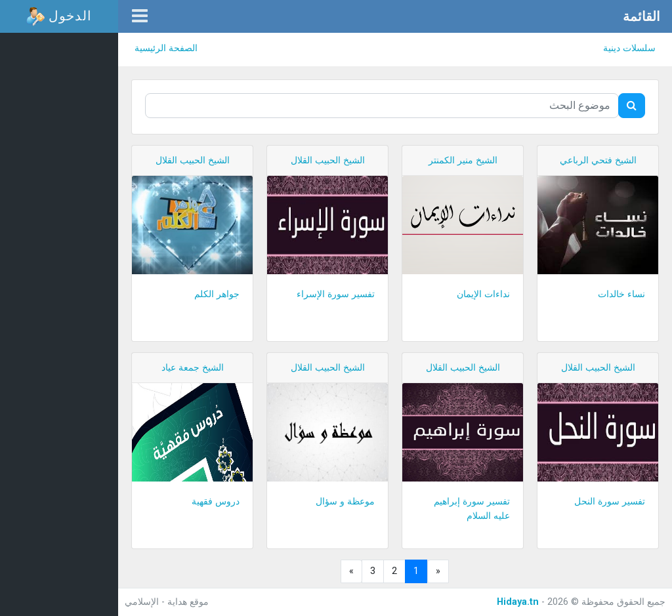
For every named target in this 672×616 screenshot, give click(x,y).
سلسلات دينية (629, 48)
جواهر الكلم (217, 294)
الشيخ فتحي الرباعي (598, 160)
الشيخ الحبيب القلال (328, 160)
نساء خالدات (621, 294)
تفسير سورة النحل (610, 502)
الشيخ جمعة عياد (193, 368)
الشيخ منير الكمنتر (463, 160)
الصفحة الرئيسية (166, 48)
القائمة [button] (641, 16)
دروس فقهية (216, 502)
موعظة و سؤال (345, 502)
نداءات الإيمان (483, 294)
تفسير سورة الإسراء (336, 294)
